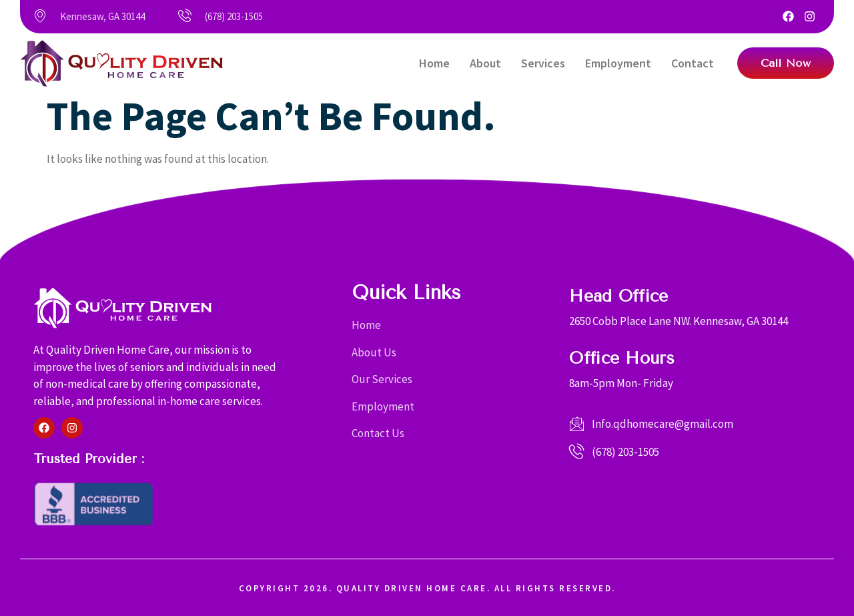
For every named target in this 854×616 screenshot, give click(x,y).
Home (434, 63)
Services (543, 63)
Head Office (618, 296)
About (485, 63)
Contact (693, 63)
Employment (618, 63)
